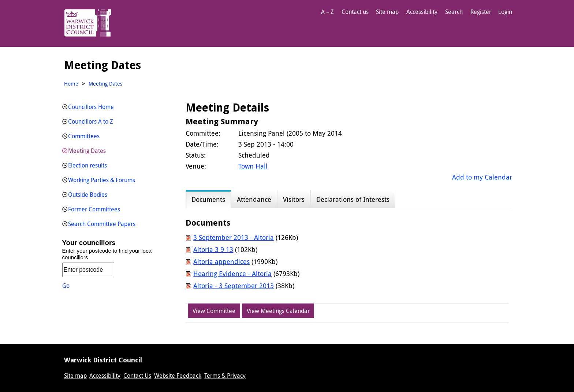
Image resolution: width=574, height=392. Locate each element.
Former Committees (94, 209)
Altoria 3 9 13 (213, 249)
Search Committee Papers (102, 224)
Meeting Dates (87, 151)
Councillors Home (91, 107)
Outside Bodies (88, 195)
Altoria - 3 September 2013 (234, 286)
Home (71, 84)
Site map (387, 12)
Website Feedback (178, 376)
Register (481, 12)
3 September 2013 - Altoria (234, 237)
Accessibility (422, 12)
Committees (84, 136)
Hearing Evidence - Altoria (232, 274)
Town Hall (253, 166)
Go (66, 286)
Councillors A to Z (91, 121)
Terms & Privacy (225, 376)
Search (454, 12)
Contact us (355, 12)
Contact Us (137, 376)
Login (505, 12)
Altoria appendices (221, 261)
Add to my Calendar (482, 177)
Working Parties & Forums (102, 180)
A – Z (327, 12)
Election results (87, 165)
